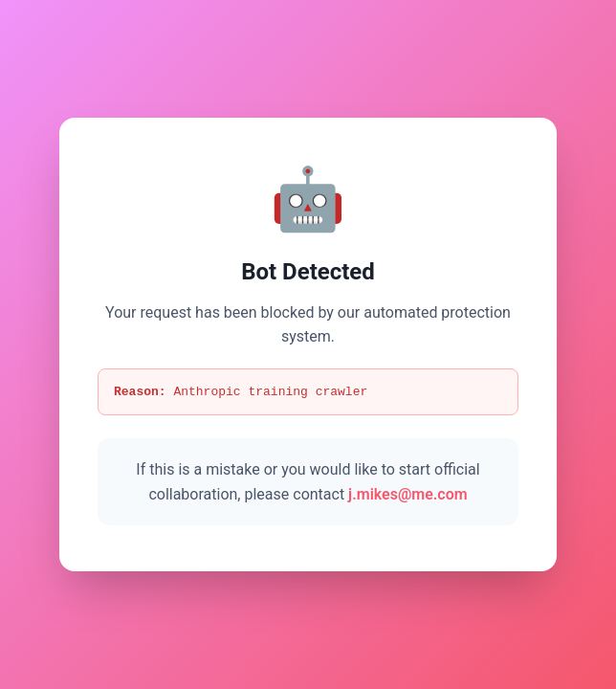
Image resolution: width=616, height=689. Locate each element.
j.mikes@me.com (408, 495)
